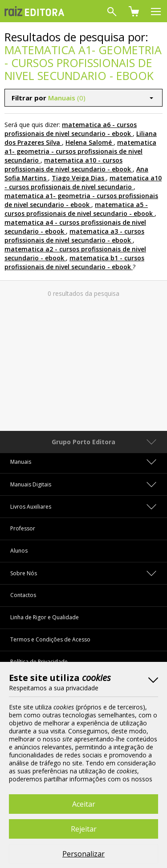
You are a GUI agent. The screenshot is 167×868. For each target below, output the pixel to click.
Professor (23, 528)
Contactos (23, 595)
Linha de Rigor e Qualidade (45, 617)
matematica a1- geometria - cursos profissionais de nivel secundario (80, 151)
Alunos (19, 551)
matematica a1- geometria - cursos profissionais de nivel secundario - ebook (81, 200)
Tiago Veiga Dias (78, 178)
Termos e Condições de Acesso (50, 639)
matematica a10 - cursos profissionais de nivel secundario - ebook (68, 165)
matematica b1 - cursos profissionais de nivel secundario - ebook (74, 262)
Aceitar (84, 804)
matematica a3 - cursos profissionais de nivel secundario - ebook (74, 236)
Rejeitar (84, 829)
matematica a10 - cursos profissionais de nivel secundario (83, 182)
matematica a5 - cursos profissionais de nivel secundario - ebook (79, 209)
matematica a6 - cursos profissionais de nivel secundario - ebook (71, 129)
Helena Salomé (89, 142)
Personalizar (83, 854)
